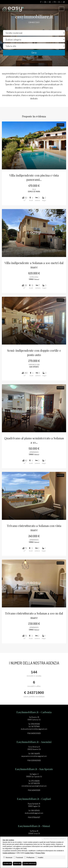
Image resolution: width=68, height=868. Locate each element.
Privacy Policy (40, 853)
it (41, 2)
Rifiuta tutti (17, 864)
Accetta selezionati (29, 864)
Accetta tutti (7, 864)
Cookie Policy (29, 853)
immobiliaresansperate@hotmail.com (34, 786)
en (45, 2)
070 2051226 (35, 781)
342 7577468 (35, 726)
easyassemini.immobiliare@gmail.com (34, 756)
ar (64, 2)
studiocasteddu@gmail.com (34, 813)
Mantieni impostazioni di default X (55, 839)
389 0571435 (35, 811)
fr (55, 2)
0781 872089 (35, 724)
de (50, 2)
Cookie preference (9, 853)
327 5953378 (35, 783)
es (59, 2)
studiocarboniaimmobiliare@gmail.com (34, 729)
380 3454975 (35, 754)
